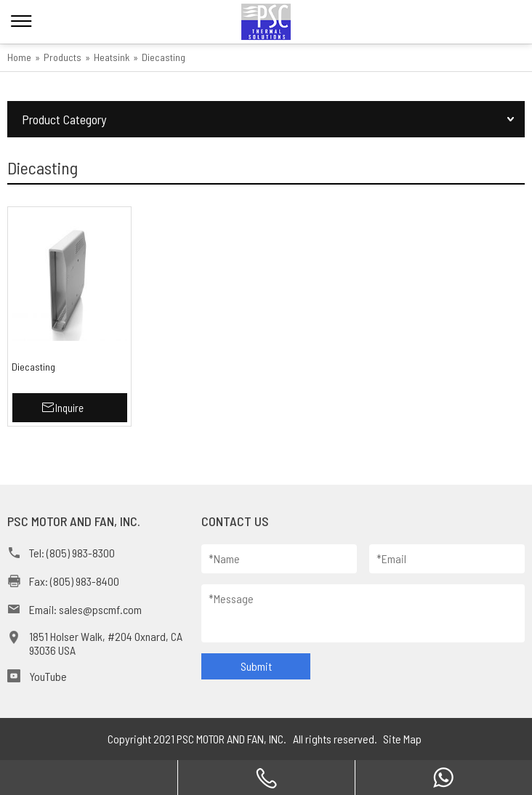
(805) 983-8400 (85, 581)
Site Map (402, 739)
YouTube (48, 676)
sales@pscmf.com (100, 609)
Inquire (69, 408)
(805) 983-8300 (81, 553)
